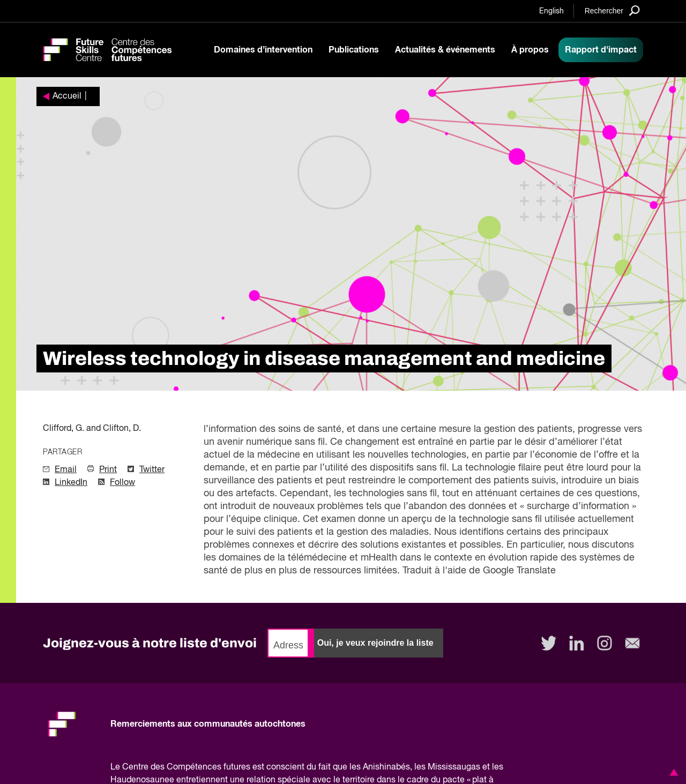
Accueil (67, 96)
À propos (530, 50)
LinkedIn (71, 483)
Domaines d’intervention (263, 50)
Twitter (152, 470)
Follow (122, 483)
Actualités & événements (445, 50)
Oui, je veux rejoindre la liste (375, 643)
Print (108, 470)
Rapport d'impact (601, 50)
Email (66, 470)
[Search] (612, 10)
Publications (354, 50)
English (551, 11)
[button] (672, 772)
